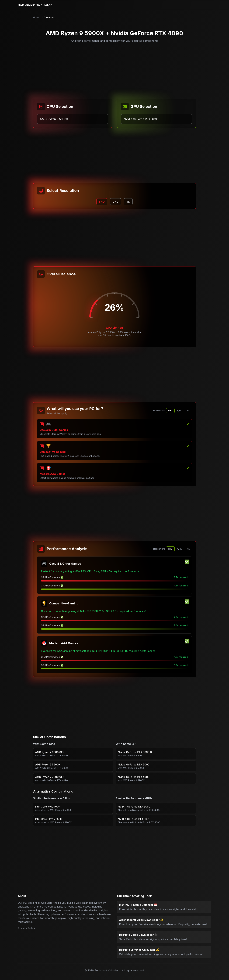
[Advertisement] (114, 69)
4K (188, 411)
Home (36, 17)
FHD (170, 411)
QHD (180, 411)
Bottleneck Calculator (35, 5)
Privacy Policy (26, 928)
